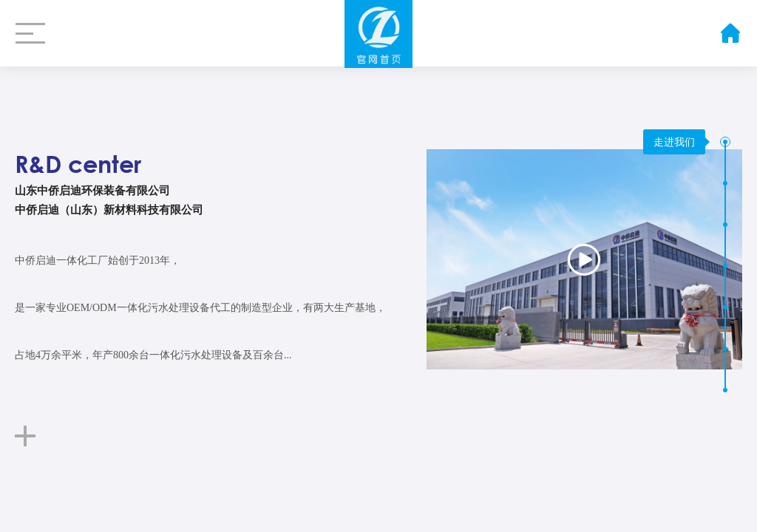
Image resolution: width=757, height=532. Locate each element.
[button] (725, 142)
